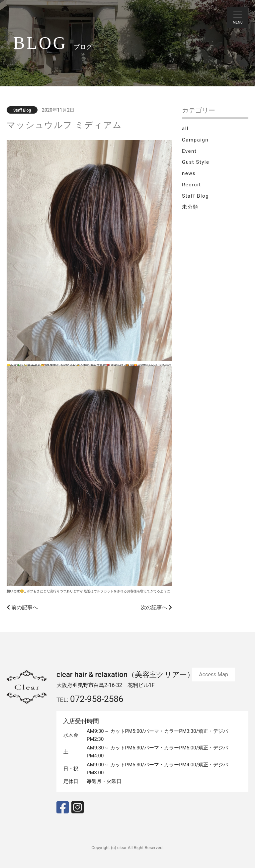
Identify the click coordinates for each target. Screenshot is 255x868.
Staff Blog (195, 196)
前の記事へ (22, 607)
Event (189, 151)
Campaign (195, 140)
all (185, 129)
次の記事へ (156, 607)
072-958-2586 (97, 699)
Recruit (191, 185)
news (189, 173)
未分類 (190, 207)
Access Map (213, 675)
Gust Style (196, 162)
